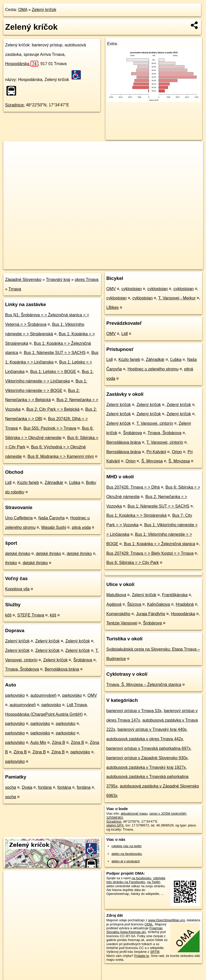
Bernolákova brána (62, 669)
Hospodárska (22, 64)
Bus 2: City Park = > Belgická (53, 409)
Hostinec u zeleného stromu (153, 369)
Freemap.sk (143, 265)
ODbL (149, 924)
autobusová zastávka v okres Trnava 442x (145, 739)
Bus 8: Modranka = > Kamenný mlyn (61, 456)
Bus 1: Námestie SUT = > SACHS (55, 353)
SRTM (155, 952)
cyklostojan (131, 289)
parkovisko (15, 695)
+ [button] (12, 150)
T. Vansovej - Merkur (177, 298)
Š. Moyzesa (152, 461)
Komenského (118, 614)
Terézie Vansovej (122, 623)
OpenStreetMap (116, 265)
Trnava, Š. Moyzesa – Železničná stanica (144, 685)
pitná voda (81, 527)
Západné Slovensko (23, 280)
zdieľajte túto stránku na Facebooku (136, 880)
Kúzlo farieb (28, 483)
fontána (45, 787)
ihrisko (11, 563)
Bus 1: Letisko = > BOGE (53, 372)
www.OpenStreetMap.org (166, 920)
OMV (92, 695)
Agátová (114, 604)
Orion (177, 452)
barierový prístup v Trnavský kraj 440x (152, 729)
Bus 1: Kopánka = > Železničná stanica (160, 544)
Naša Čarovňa (52, 518)
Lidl (8, 483)
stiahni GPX (115, 825)
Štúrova (134, 604)
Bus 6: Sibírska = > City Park (133, 563)
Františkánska (175, 595)
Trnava (15, 289)
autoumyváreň (43, 695)
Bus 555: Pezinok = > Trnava (50, 428)
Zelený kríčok (44, 10)
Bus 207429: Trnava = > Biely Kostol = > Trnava (150, 553)
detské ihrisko (18, 554)
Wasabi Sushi (54, 527)
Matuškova (116, 595)
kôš (8, 615)
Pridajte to (142, 956)
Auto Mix (38, 742)
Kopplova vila (17, 589)
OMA (23, 10)
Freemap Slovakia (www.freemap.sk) (135, 930)
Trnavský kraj (58, 280)
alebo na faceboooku (127, 854)
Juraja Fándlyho (151, 614)
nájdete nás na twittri (127, 846)
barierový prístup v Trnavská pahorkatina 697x (149, 748)
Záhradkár (54, 483)
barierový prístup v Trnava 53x (134, 711)
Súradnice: (15, 105)
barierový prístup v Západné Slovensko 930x (147, 758)
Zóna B (58, 742)
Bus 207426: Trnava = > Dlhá (133, 487)
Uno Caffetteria (19, 518)
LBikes (113, 307)
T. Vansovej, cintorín (155, 423)
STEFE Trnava (31, 615)
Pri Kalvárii (156, 452)
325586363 (115, 818)
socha (11, 787)
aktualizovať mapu (134, 814)
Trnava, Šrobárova (22, 669)
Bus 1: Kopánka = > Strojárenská (137, 515)
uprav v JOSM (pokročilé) (168, 814)
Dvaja (27, 787)
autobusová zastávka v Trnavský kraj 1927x (146, 767)
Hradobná (185, 604)
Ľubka (75, 483)
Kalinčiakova (159, 604)
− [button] (12, 158)
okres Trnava (86, 280)
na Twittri (154, 882)
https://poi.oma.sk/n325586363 (181, 265)
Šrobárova (83, 660)
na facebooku (141, 878)
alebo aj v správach (126, 861)
